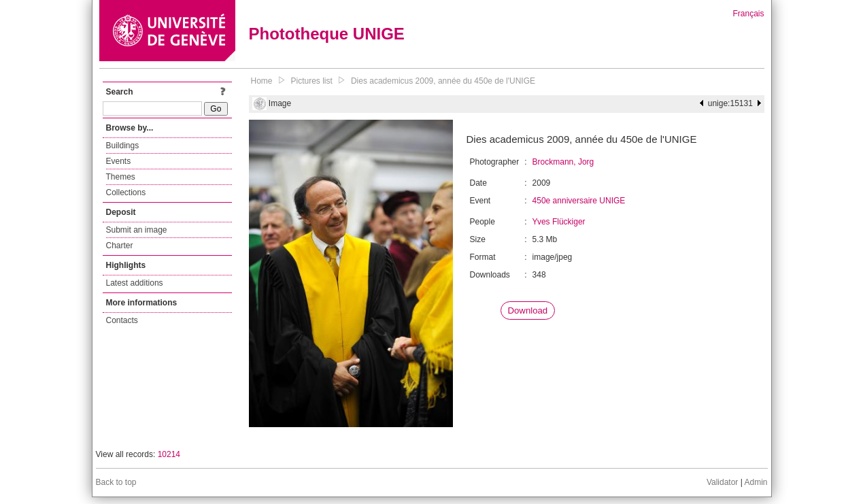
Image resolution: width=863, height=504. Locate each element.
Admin (756, 482)
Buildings (123, 146)
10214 (169, 454)
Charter (120, 246)
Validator (722, 482)
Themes (121, 177)
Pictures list (312, 81)
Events (119, 161)
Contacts (122, 320)
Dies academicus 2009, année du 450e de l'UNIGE (443, 81)
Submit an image (137, 230)
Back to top (116, 482)
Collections (126, 192)
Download (528, 310)
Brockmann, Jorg (563, 162)
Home (262, 81)
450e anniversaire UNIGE (579, 201)
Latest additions (135, 283)
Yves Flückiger (559, 222)
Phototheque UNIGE (327, 34)
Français (748, 14)
